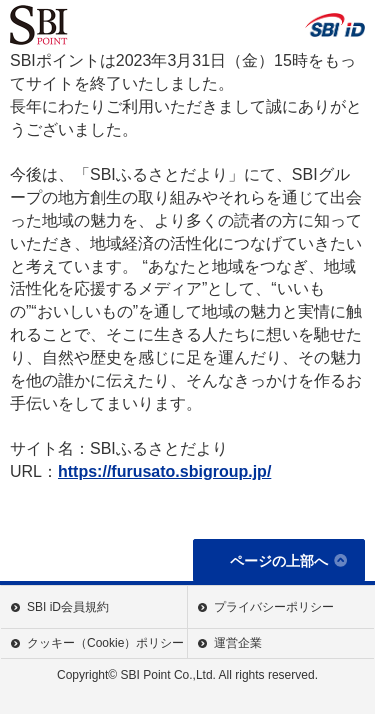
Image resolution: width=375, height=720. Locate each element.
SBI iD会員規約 (68, 607)
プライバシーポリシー (274, 607)
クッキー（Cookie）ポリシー (105, 643)
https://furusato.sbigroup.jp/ (164, 471)
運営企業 (238, 643)
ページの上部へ (279, 561)
